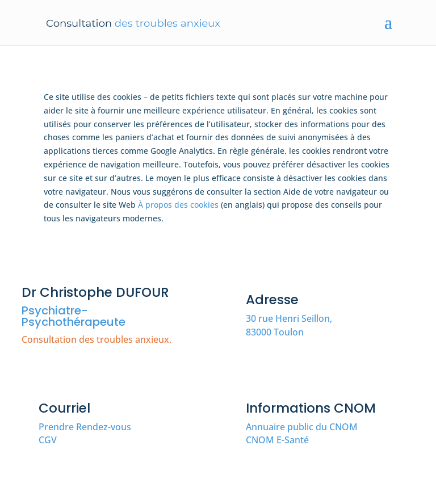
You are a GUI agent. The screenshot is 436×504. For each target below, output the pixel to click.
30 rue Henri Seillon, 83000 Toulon (289, 325)
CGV (48, 440)
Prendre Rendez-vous (85, 427)
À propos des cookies (178, 205)
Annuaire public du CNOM (302, 427)
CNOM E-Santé (277, 440)
